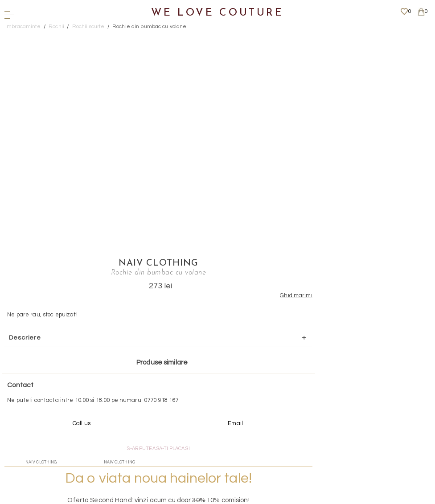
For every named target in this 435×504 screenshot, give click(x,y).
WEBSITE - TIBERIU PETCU (215, 500)
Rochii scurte (88, 27)
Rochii (56, 27)
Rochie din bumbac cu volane (150, 27)
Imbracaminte (23, 27)
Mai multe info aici (284, 319)
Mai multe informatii (214, 425)
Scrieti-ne (215, 375)
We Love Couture (217, 13)
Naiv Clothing (284, 38)
